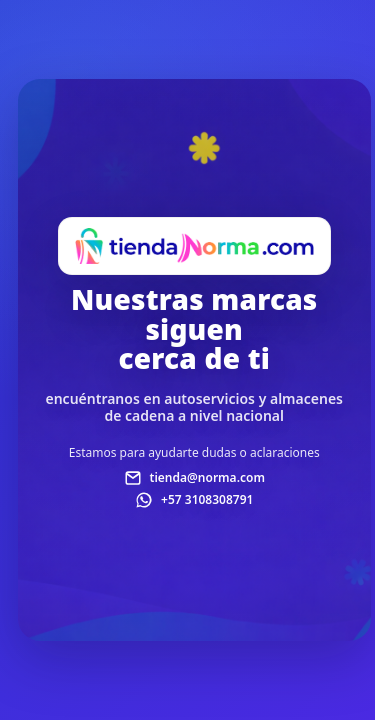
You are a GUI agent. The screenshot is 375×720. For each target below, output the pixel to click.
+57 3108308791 (207, 499)
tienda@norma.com (207, 477)
